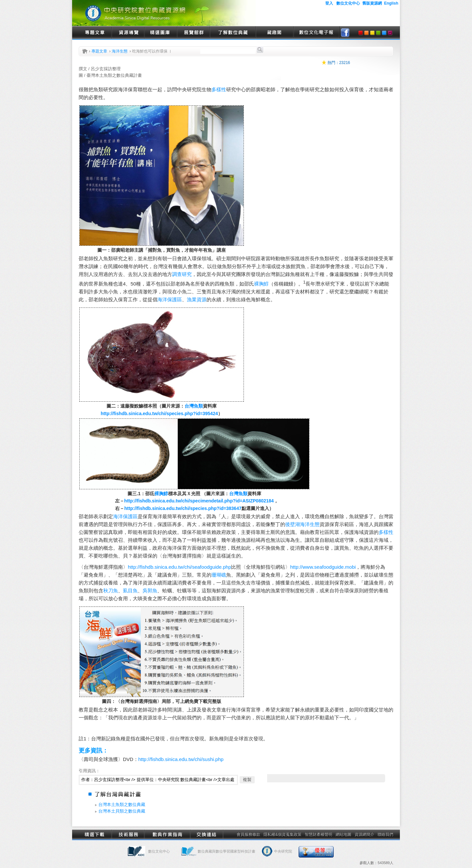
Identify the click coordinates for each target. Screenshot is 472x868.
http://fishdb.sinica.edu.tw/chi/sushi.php (181, 759)
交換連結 (206, 835)
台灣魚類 (194, 406)
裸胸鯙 (261, 284)
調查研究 (182, 274)
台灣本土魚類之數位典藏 (122, 804)
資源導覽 (128, 33)
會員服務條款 (248, 835)
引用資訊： (89, 771)
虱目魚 (130, 591)
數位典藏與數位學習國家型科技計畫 (226, 851)
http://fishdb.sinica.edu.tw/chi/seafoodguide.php (179, 567)
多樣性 (219, 89)
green (378, 33)
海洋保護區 (170, 299)
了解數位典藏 (233, 33)
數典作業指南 (167, 835)
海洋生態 (120, 51)
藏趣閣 (275, 33)
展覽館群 (193, 33)
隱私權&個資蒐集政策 (283, 835)
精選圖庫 (161, 33)
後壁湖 (293, 524)
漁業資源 (197, 299)
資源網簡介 (364, 835)
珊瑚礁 (219, 575)
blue (384, 33)
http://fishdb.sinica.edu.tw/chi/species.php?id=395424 (159, 413)
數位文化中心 (159, 851)
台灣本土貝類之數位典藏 (122, 811)
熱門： (333, 63)
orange (366, 33)
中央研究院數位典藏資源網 (164, 13)
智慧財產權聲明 (319, 835)
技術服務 (128, 835)
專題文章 (95, 33)
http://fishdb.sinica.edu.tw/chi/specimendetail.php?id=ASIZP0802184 (199, 501)
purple (390, 33)
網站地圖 (344, 835)
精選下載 (95, 835)
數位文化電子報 (316, 33)
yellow (372, 33)
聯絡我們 (385, 835)
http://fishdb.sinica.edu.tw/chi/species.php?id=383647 (183, 508)
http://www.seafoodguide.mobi (323, 567)
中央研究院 (283, 851)
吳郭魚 (150, 591)
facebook (345, 33)
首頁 (85, 51)
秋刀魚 (111, 591)
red (361, 33)
